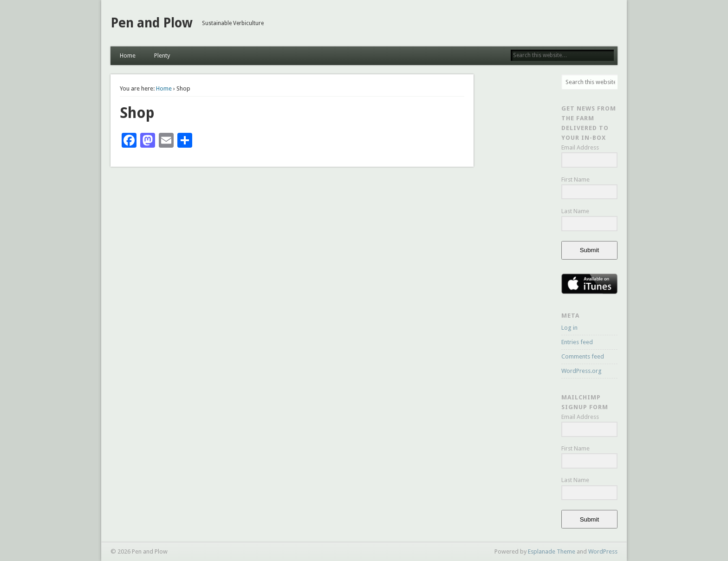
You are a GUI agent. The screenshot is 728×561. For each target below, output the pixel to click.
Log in (569, 328)
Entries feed (577, 342)
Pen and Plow (152, 23)
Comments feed (583, 356)
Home (128, 55)
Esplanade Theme (552, 551)
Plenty (162, 55)
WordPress (603, 551)
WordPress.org (582, 371)
